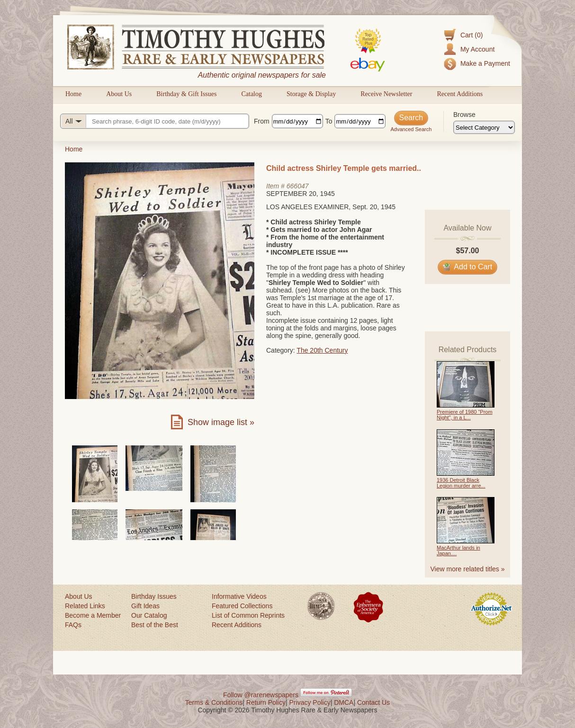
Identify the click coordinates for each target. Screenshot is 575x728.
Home (73, 94)
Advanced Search (411, 129)
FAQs (73, 625)
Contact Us (373, 702)
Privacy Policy (310, 702)
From (262, 121)
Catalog (252, 94)
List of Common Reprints (248, 615)
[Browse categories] (484, 127)
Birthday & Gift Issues (186, 94)
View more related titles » (468, 569)
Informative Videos (239, 596)
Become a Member (93, 615)
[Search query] (155, 121)
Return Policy (266, 702)
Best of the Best (155, 625)
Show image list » (221, 422)
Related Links (85, 606)
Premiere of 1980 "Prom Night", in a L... (465, 415)
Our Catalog (149, 615)
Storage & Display (311, 94)
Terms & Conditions (214, 702)
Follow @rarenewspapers (261, 695)
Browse (464, 115)
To (329, 121)
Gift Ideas (145, 606)
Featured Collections (242, 606)
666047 (298, 186)
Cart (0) (472, 35)
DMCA (344, 702)
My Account (477, 49)
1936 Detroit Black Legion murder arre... (461, 483)
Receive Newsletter (386, 94)
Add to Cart (468, 267)
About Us (119, 94)
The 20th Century (322, 350)
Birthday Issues (154, 596)
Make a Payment (485, 63)
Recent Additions (460, 94)
